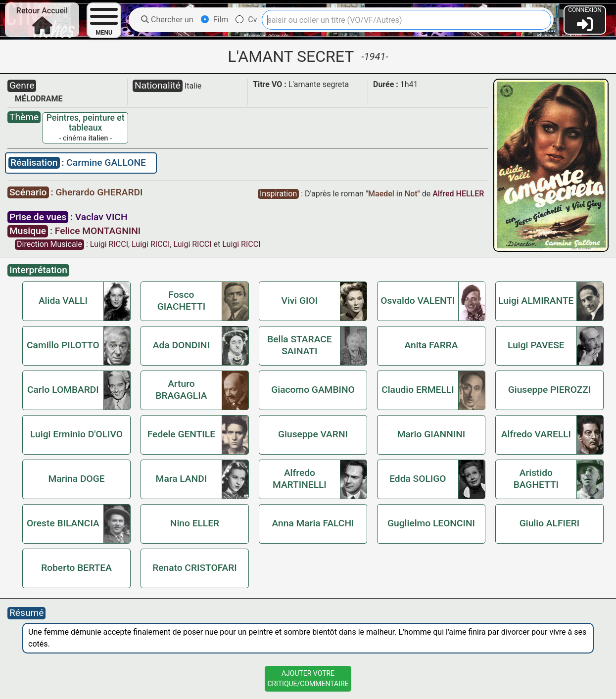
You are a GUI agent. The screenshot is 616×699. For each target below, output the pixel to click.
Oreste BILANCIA (63, 523)
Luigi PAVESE (536, 345)
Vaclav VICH (101, 217)
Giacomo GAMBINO (313, 390)
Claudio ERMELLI (418, 390)
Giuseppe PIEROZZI (550, 390)
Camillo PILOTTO (63, 345)
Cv (246, 20)
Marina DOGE (76, 479)
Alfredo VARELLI (536, 434)
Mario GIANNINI (431, 434)
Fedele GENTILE (181, 434)
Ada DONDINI (181, 345)
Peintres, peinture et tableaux (86, 123)
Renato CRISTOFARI (195, 568)
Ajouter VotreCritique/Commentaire (308, 678)
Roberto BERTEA (76, 568)
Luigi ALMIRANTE (536, 301)
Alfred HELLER (458, 194)
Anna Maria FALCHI (313, 523)
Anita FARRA (431, 345)
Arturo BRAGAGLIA (181, 390)
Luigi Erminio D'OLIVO (76, 434)
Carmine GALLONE (106, 163)
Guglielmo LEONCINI (431, 523)
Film (215, 20)
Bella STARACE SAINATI (299, 345)
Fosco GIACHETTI (181, 301)
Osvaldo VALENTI (418, 301)
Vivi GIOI (300, 301)
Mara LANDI (182, 479)
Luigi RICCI (109, 244)
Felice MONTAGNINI (98, 231)
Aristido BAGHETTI (536, 479)
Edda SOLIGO (418, 479)
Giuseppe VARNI (313, 434)
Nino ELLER (195, 523)
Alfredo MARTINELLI (300, 479)
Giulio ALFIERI (550, 523)
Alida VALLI (63, 301)
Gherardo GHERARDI (99, 192)
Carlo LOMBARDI (63, 390)
